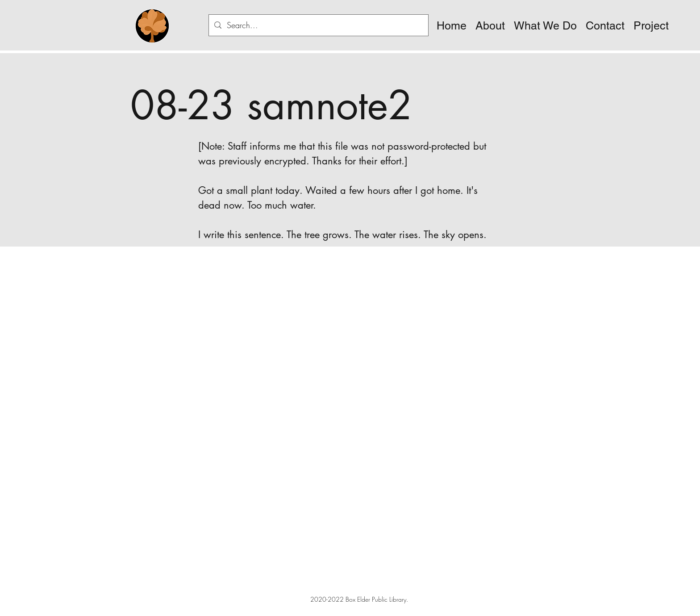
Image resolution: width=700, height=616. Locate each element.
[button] (490, 26)
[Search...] (318, 25)
